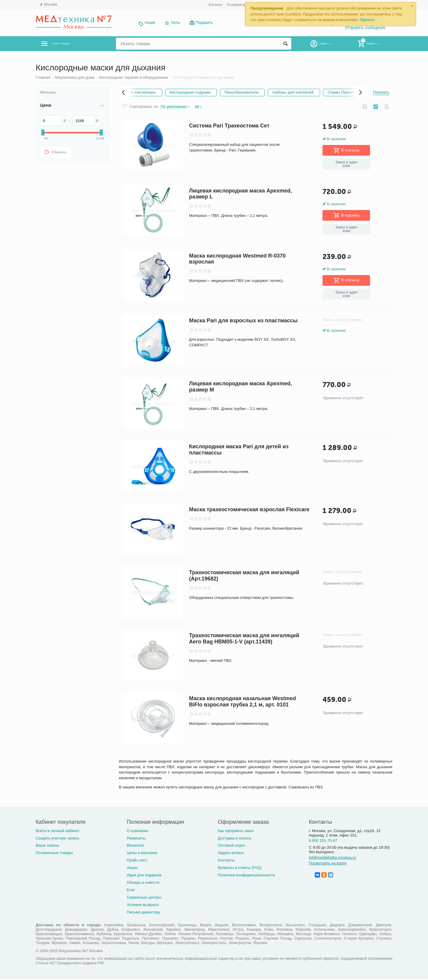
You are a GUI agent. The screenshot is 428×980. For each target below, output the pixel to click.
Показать (381, 92)
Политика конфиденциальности (246, 876)
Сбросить (56, 152)
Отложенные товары (54, 854)
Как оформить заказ (236, 832)
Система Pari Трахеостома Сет (229, 127)
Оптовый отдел (232, 846)
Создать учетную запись (58, 839)
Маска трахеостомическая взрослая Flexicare (249, 511)
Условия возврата (243, 5)
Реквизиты (136, 839)
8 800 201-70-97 (323, 841)
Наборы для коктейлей (335, 92)
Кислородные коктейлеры (162, 92)
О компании (137, 832)
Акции (150, 22)
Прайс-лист (137, 861)
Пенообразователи (279, 92)
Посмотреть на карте (328, 864)
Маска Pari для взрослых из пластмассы (243, 322)
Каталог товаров (71, 44)
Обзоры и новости (143, 883)
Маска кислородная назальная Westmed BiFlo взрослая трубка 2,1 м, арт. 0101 (243, 703)
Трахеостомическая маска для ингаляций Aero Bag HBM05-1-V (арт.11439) (244, 640)
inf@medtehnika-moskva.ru (332, 858)
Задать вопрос (231, 854)
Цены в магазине (142, 854)
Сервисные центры (144, 898)
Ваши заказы (47, 846)
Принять (367, 20)
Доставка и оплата (235, 839)
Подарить (204, 22)
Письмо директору (143, 913)
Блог (131, 891)
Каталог (216, 5)
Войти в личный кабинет (58, 832)
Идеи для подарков (144, 876)
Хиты (175, 22)
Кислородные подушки (224, 92)
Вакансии (135, 846)
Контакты (226, 861)
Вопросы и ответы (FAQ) (240, 868)
